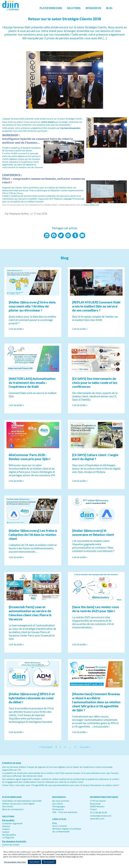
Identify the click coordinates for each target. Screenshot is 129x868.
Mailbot (6, 829)
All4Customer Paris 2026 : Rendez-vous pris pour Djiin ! (29, 460)
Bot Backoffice (9, 838)
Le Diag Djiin (8, 840)
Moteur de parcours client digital (18, 807)
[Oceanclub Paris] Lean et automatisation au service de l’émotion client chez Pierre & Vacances (30, 616)
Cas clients (58, 807)
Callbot (6, 835)
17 (75, 750)
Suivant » (85, 750)
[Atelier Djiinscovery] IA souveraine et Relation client (93, 536)
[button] (47, 238)
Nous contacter (60, 829)
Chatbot (6, 832)
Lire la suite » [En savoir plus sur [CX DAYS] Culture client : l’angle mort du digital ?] (80, 484)
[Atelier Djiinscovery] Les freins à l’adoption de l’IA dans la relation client (33, 538)
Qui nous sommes (61, 804)
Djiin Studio (8, 809)
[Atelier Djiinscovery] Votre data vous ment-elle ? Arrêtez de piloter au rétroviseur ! (32, 309)
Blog (55, 826)
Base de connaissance (13, 812)
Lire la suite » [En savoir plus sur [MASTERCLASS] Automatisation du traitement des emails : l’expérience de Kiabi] (16, 408)
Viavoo (19, 190)
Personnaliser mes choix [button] (15, 862)
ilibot (69, 190)
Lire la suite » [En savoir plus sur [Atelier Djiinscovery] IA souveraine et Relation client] (80, 560)
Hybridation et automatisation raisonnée (22, 804)
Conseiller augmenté (12, 826)
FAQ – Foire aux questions (65, 815)
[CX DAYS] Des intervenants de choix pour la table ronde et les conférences (95, 386)
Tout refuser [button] (34, 862)
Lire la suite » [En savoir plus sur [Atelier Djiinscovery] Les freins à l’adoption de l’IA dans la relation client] (16, 560)
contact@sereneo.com (101, 819)
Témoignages (59, 809)
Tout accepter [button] (49, 862)
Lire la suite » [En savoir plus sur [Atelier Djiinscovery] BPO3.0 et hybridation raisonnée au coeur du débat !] (16, 735)
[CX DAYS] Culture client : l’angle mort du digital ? (95, 460)
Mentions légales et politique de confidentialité (67, 833)
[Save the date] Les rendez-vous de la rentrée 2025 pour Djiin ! (96, 612)
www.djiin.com (97, 821)
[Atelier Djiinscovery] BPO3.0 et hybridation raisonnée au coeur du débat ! (32, 701)
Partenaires (58, 812)
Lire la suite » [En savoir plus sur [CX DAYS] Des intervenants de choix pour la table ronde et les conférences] (80, 408)
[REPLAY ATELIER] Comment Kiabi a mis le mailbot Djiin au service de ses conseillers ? (96, 309)
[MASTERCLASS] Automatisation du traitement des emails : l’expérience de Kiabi (32, 386)
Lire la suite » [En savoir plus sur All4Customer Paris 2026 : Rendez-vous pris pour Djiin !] (16, 484)
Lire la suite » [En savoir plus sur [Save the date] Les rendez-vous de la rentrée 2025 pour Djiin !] (80, 647)
